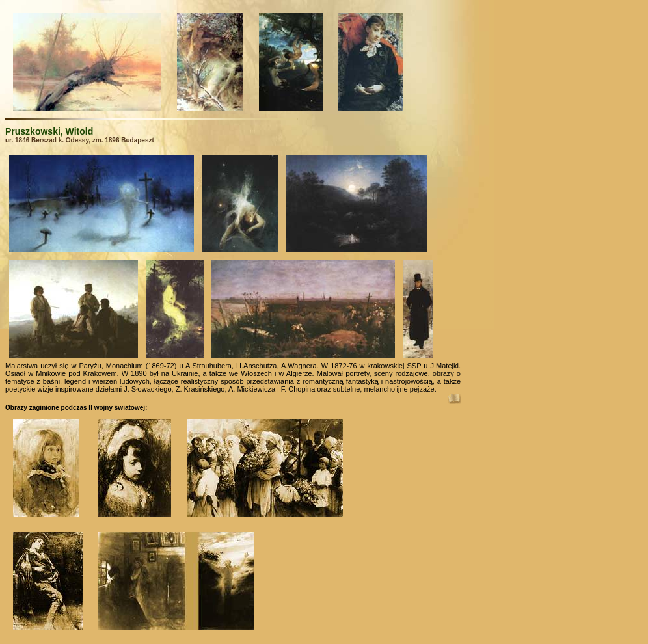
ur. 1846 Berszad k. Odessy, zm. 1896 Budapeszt (80, 140)
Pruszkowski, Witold (49, 131)
